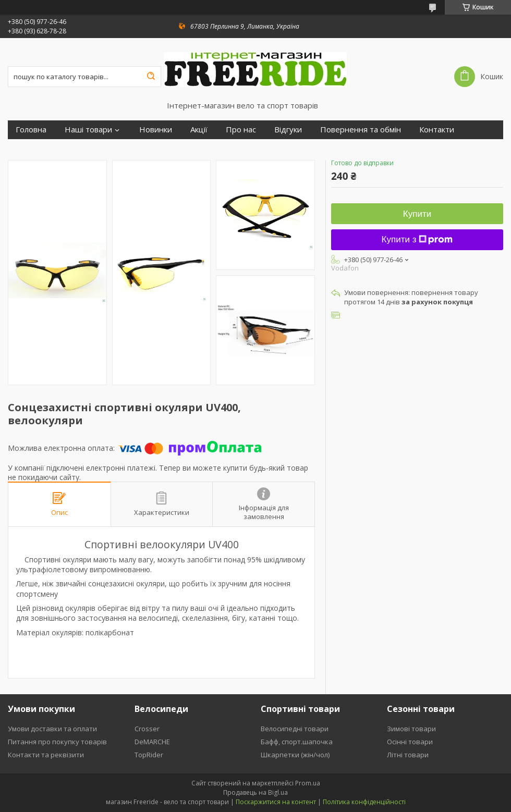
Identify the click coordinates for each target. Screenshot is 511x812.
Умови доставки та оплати (52, 729)
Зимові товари (411, 729)
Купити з (417, 239)
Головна (31, 130)
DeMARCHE (152, 742)
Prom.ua (308, 783)
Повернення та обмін (361, 130)
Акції (199, 130)
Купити (417, 214)
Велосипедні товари (295, 729)
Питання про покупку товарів (57, 742)
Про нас (241, 130)
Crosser (147, 729)
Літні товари (408, 755)
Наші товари (88, 130)
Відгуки (288, 130)
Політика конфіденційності (364, 802)
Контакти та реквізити (46, 755)
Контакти (437, 130)
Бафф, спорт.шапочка (297, 742)
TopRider (149, 755)
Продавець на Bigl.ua (256, 792)
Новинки (156, 130)
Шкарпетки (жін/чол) (295, 755)
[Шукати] (151, 77)
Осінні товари (410, 742)
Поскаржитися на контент (276, 802)
